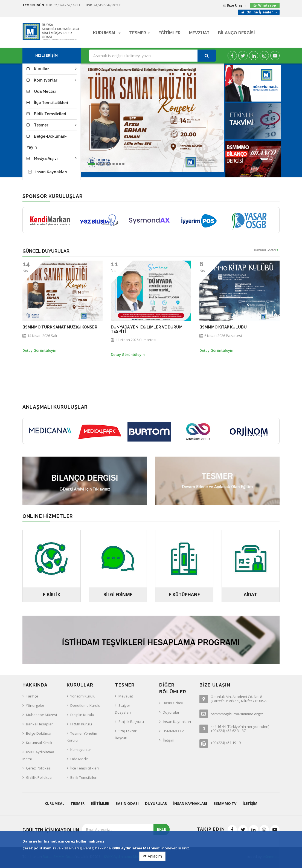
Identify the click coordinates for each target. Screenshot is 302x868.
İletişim (169, 740)
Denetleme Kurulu (85, 705)
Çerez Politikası (39, 768)
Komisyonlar (81, 749)
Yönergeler (35, 705)
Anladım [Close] (152, 856)
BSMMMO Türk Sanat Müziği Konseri (60, 327)
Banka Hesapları (40, 724)
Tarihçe (32, 696)
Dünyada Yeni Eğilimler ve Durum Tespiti (147, 329)
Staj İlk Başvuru (131, 722)
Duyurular (171, 712)
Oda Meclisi (80, 759)
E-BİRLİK (52, 595)
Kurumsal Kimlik (39, 743)
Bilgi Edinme (118, 595)
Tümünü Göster (266, 250)
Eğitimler (100, 803)
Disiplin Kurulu (82, 715)
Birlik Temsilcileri (84, 777)
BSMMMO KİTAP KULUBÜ (223, 327)
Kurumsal (54, 803)
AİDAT (250, 595)
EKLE (162, 829)
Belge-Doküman (39, 733)
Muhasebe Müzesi (41, 715)
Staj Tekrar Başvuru (126, 734)
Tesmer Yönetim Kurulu (82, 737)
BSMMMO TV (173, 731)
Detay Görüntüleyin (39, 350)
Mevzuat (126, 696)
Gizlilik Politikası (39, 777)
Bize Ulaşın (234, 5)
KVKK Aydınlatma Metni (38, 755)
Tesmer (78, 803)
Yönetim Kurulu (83, 696)
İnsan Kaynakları (177, 722)
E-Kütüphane (184, 595)
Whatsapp (267, 5)
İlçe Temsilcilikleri (85, 768)
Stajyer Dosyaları (123, 709)
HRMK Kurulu (81, 724)
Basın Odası (173, 703)
